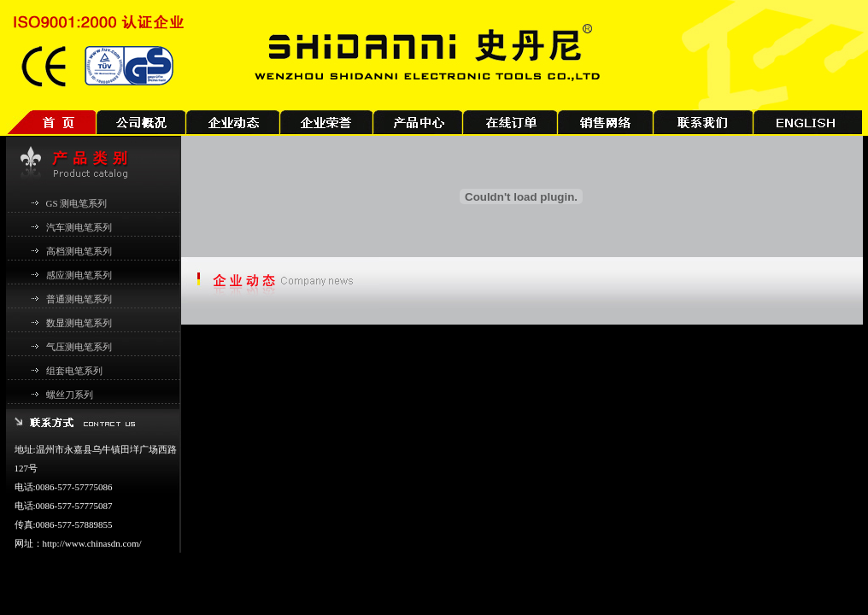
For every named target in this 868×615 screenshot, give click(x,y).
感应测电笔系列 (79, 275)
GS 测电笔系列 (77, 203)
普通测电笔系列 (79, 299)
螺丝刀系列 (70, 395)
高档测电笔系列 (79, 251)
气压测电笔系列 (79, 347)
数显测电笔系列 (79, 323)
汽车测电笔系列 (79, 227)
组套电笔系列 (74, 371)
